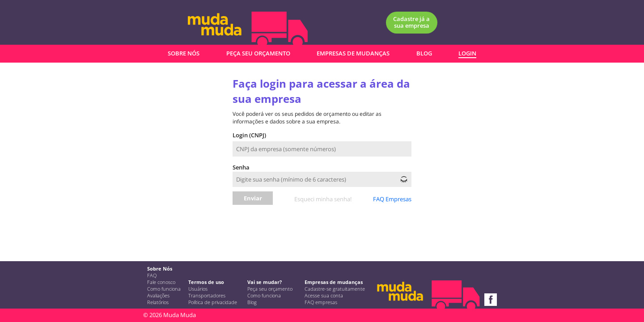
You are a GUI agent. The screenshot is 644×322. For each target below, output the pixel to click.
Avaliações (158, 296)
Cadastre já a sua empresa (411, 22)
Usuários (198, 289)
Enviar (253, 198)
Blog (252, 302)
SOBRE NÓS (184, 53)
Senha (241, 167)
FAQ (152, 275)
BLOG (424, 53)
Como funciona (164, 289)
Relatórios (158, 302)
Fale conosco (161, 282)
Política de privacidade (213, 302)
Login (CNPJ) (249, 135)
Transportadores (207, 296)
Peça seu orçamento (270, 289)
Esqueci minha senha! (323, 199)
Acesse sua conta (324, 296)
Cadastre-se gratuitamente (335, 289)
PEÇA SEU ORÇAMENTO (258, 53)
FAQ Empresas (392, 199)
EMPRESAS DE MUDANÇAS (353, 53)
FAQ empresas (321, 302)
